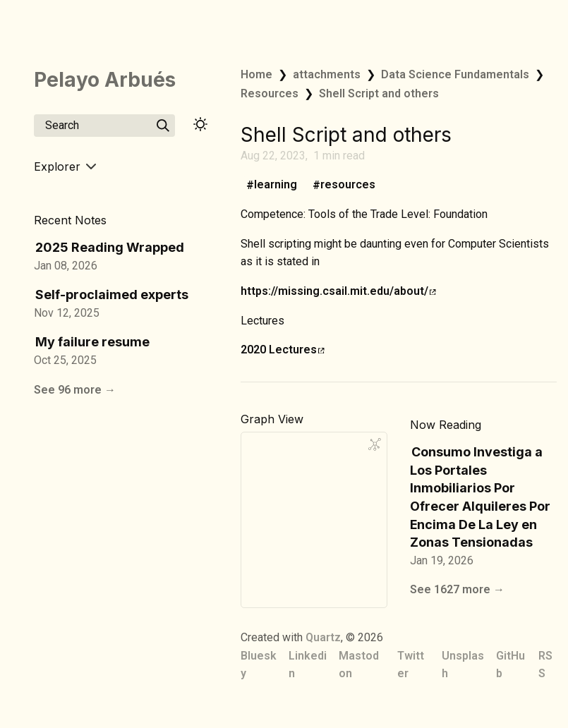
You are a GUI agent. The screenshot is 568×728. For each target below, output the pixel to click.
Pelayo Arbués (105, 80)
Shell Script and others (379, 93)
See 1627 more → (457, 589)
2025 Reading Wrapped (110, 247)
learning (276, 185)
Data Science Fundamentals (455, 74)
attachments (327, 74)
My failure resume (92, 342)
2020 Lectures (283, 350)
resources (348, 185)
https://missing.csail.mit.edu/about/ (338, 291)
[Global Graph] (375, 444)
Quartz (323, 637)
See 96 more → (75, 390)
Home (256, 74)
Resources (270, 93)
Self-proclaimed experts (112, 295)
